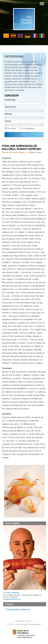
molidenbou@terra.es (12, 599)
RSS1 (29, 621)
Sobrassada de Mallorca (18, 609)
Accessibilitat (20, 621)
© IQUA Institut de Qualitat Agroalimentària (24, 624)
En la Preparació (28, 128)
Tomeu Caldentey (12, 593)
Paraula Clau (10, 100)
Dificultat (8, 114)
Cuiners (8, 121)
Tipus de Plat (10, 107)
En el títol (12, 128)
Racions (22, 152)
